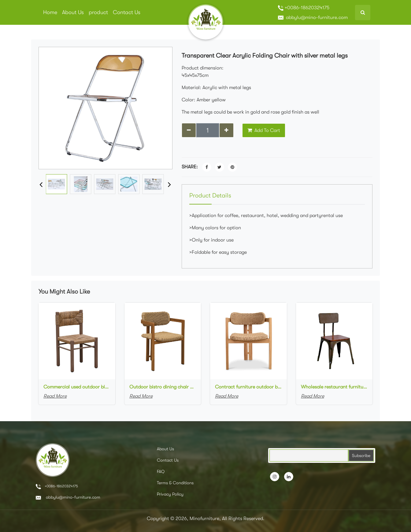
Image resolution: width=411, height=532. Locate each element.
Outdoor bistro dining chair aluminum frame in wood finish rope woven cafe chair (163, 387)
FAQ (161, 471)
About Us (73, 12)
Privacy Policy (170, 494)
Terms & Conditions (175, 483)
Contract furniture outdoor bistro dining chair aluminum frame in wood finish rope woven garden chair (248, 387)
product (98, 12)
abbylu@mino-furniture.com (313, 17)
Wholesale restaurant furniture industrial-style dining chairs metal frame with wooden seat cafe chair (334, 387)
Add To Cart (264, 130)
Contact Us (127, 12)
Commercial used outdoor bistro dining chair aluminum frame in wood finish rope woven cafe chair (77, 387)
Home (50, 12)
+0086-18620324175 (304, 8)
